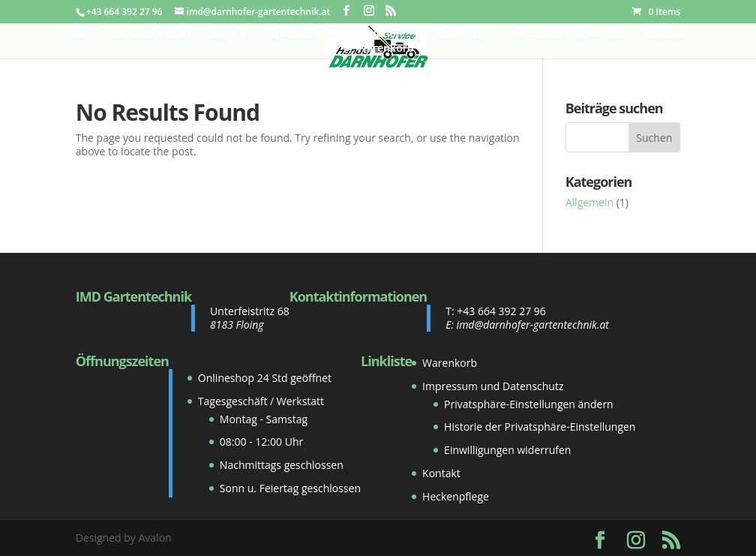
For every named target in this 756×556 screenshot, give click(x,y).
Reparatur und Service (568, 34)
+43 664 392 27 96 (501, 311)
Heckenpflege (456, 496)
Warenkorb (450, 363)
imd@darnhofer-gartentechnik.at (533, 325)
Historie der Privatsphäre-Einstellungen (540, 427)
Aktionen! (381, 34)
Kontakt (664, 34)
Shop (223, 34)
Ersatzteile (296, 34)
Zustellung (466, 34)
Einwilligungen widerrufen (507, 450)
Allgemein (589, 202)
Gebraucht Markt (147, 34)
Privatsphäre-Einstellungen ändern (529, 404)
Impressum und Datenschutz (493, 386)
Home (69, 34)
